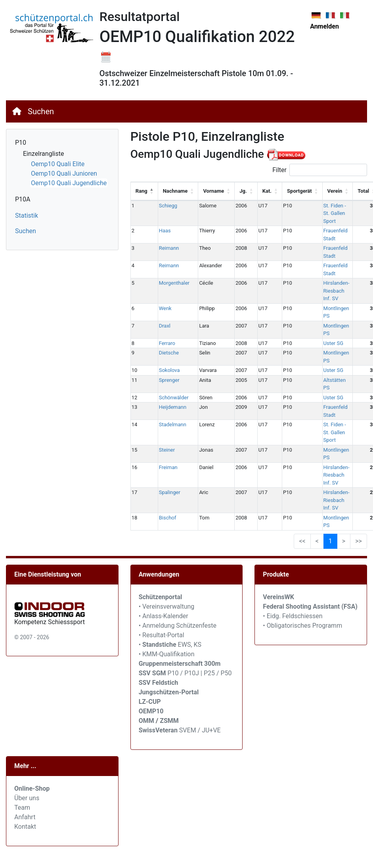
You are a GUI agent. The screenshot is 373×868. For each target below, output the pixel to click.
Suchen (41, 111)
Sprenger (169, 380)
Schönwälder (174, 398)
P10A (23, 199)
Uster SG (334, 343)
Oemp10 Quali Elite (58, 164)
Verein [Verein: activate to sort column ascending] (335, 191)
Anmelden (324, 26)
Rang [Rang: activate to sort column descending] (142, 191)
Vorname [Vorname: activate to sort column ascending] (213, 191)
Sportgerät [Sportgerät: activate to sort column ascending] (299, 191)
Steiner (167, 450)
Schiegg (168, 206)
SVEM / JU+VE (200, 730)
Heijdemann (173, 407)
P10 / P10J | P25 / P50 (185, 673)
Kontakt (25, 827)
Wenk (165, 308)
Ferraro (167, 343)
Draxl (165, 326)
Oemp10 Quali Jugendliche (69, 183)
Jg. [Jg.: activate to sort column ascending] (243, 191)
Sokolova (169, 370)
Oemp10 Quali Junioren (64, 173)
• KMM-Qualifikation (167, 654)
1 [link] (330, 541)
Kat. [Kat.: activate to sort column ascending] (267, 191)
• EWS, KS (170, 645)
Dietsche (169, 353)
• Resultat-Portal (162, 635)
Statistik (27, 216)
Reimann (169, 248)
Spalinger (170, 492)
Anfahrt (25, 817)
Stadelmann (173, 424)
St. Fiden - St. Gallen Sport (335, 213)
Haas (165, 231)
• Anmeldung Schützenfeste (178, 626)
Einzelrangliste (43, 154)
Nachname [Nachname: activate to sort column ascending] (175, 191)
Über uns (27, 798)
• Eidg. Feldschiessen (293, 616)
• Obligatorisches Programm (302, 626)
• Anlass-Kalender (164, 616)
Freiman (168, 467)
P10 (21, 143)
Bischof (168, 518)
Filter (320, 170)
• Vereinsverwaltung (167, 606)
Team (22, 808)
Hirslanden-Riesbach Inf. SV (337, 291)
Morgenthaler (174, 283)
